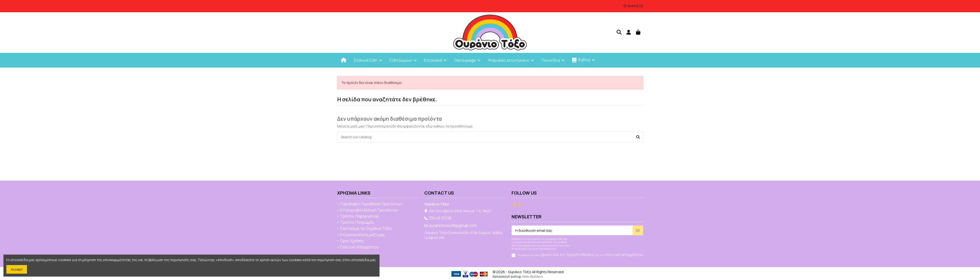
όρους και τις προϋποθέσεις (567, 255)
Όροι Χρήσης (352, 241)
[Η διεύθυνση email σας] (572, 230)
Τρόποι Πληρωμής (357, 222)
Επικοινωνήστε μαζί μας (362, 235)
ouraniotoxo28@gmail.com (453, 225)
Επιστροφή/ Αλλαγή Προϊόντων (369, 210)
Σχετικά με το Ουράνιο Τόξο (366, 229)
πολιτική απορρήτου (624, 255)
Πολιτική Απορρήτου (359, 247)
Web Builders (533, 276)
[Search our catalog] (638, 137)
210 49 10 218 (440, 218)
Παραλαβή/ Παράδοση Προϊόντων (371, 204)
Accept (17, 269)
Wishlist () (633, 6)
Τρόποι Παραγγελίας (360, 216)
